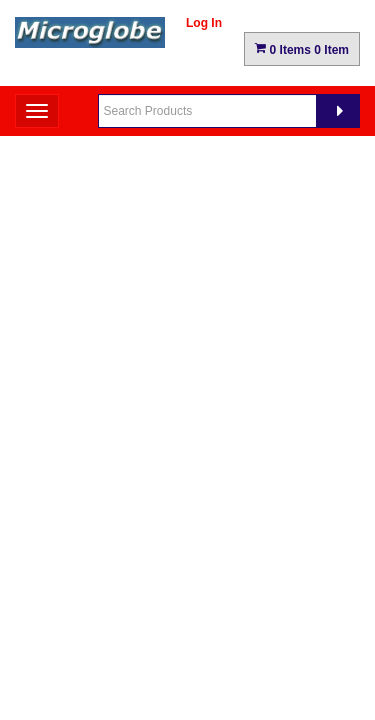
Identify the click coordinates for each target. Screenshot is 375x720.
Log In (204, 23)
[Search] (338, 111)
